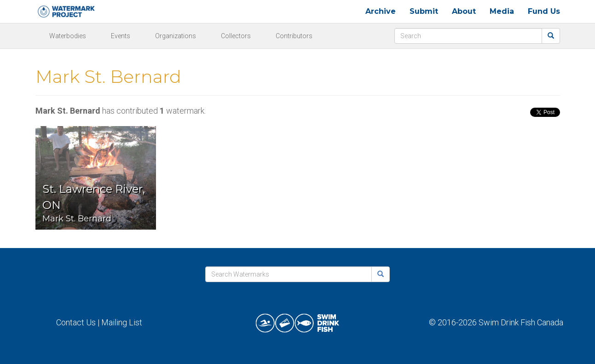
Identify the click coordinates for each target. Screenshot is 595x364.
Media (502, 11)
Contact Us (76, 322)
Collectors (236, 36)
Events (121, 36)
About (464, 11)
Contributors (294, 36)
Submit (424, 11)
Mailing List (122, 322)
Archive (381, 11)
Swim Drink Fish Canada (521, 322)
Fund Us (544, 11)
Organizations (176, 36)
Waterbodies (68, 36)
